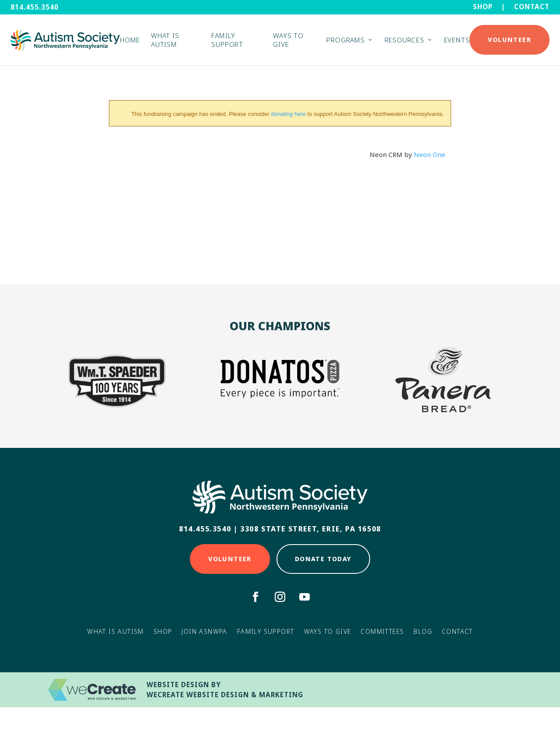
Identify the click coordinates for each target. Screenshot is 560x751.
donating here (288, 114)
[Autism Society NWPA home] (65, 40)
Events (457, 40)
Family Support (227, 40)
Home (130, 40)
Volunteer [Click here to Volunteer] (230, 559)
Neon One (430, 154)
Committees (382, 631)
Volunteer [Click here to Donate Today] (509, 40)
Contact (532, 7)
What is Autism (165, 40)
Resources (404, 40)
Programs (345, 40)
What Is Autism (115, 631)
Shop (483, 7)
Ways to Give (288, 40)
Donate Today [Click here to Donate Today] (323, 559)
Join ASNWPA (204, 631)
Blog (423, 631)
